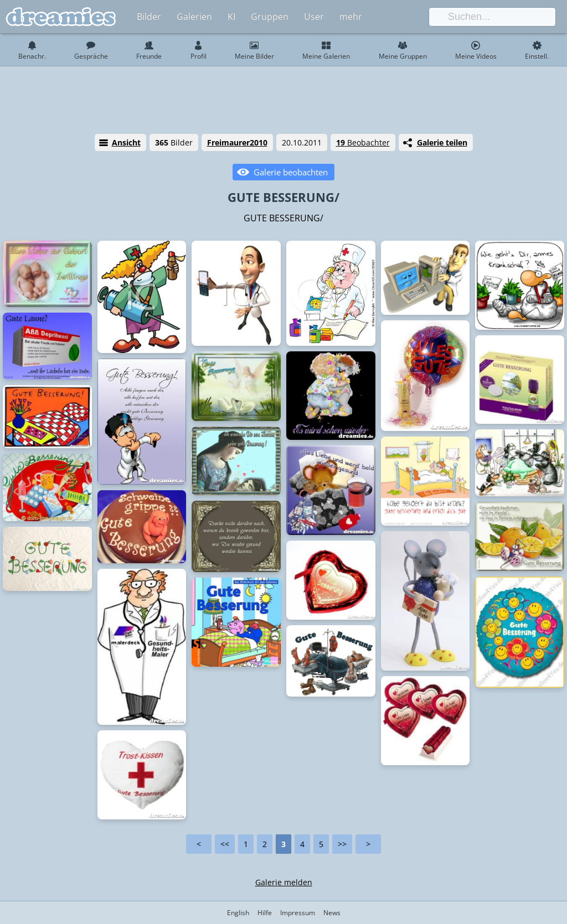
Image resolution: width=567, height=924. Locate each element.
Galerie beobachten (291, 172)
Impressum (298, 913)
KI (231, 17)
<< (225, 844)
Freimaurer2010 (237, 142)
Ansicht (126, 142)
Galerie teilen (442, 142)
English (238, 913)
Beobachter (363, 142)
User (314, 17)
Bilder (149, 17)
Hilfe (265, 913)
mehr (351, 17)
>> (342, 844)
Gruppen (270, 17)
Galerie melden (284, 882)
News (332, 913)
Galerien (194, 17)
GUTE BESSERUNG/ (283, 197)
